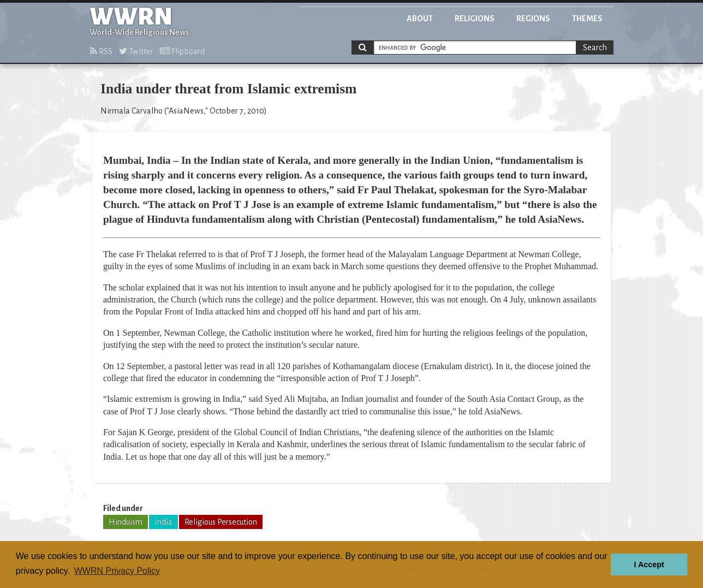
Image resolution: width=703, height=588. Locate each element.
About (420, 19)
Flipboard (182, 51)
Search (595, 47)
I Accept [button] (649, 565)
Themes (587, 19)
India (163, 522)
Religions (475, 19)
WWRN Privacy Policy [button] (117, 571)
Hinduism (126, 522)
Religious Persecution (221, 522)
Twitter (136, 51)
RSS (101, 51)
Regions (533, 19)
